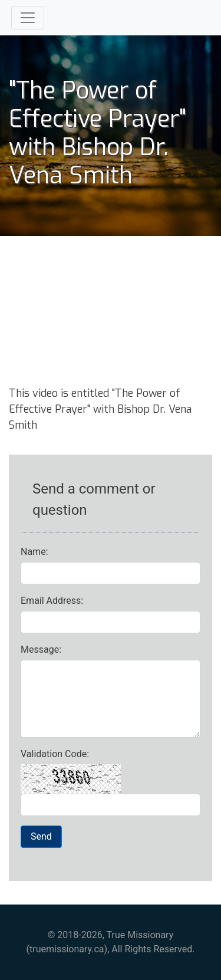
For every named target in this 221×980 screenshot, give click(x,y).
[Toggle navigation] (28, 18)
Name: (34, 552)
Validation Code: (55, 754)
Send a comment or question (94, 499)
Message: (41, 650)
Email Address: (52, 601)
